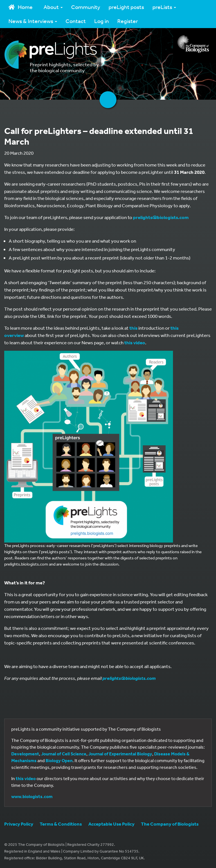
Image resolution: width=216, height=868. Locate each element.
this (133, 328)
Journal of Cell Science (64, 754)
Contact (76, 21)
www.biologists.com (32, 796)
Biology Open (59, 760)
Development (25, 754)
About (53, 7)
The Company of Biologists (170, 824)
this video (135, 342)
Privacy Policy (19, 824)
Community (86, 7)
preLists (164, 7)
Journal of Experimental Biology (120, 754)
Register (128, 21)
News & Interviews (33, 21)
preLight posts (126, 7)
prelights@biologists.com (161, 217)
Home (21, 7)
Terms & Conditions (61, 824)
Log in (102, 21)
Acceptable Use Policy (111, 824)
